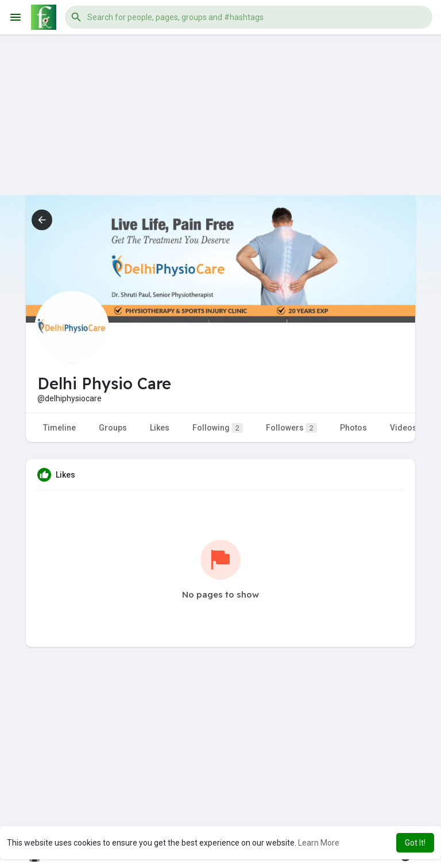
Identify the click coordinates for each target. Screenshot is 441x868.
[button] (249, 17)
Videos (403, 428)
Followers (291, 428)
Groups (113, 428)
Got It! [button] (415, 843)
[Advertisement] (220, 115)
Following (218, 428)
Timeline (59, 428)
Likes (160, 428)
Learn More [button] (319, 843)
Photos (353, 428)
